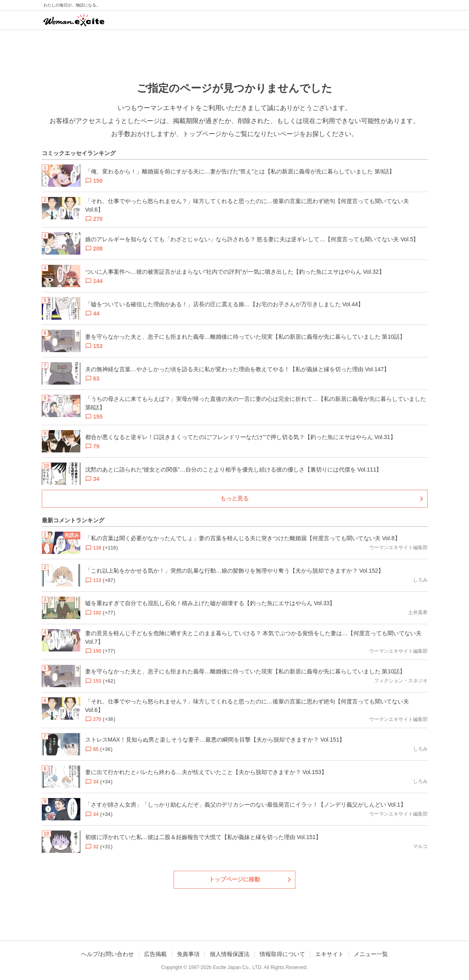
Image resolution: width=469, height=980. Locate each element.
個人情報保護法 (230, 954)
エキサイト (329, 954)
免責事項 (188, 954)
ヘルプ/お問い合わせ (108, 954)
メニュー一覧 (371, 954)
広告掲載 (155, 954)
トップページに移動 (234, 879)
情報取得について (282, 954)
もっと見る (234, 498)
